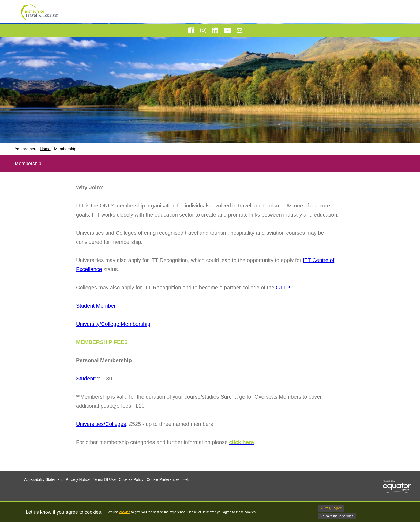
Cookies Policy (131, 479)
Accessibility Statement (43, 479)
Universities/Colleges (101, 424)
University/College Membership (113, 324)
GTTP (283, 288)
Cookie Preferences (163, 479)
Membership (65, 149)
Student (85, 379)
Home (45, 149)
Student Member (96, 306)
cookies (125, 512)
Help (187, 479)
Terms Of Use (104, 479)
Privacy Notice (78, 479)
